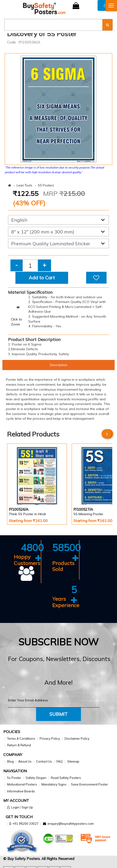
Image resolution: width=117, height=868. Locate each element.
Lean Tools (24, 185)
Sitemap (73, 761)
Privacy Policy (50, 738)
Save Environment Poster (89, 784)
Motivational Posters (22, 784)
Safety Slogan (36, 778)
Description (59, 365)
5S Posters (46, 185)
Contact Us (44, 761)
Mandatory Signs (54, 784)
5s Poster (14, 778)
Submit (58, 714)
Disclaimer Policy (77, 738)
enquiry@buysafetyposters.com (71, 824)
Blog (10, 761)
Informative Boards (21, 791)
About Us (25, 761)
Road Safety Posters (66, 778)
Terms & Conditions (21, 738)
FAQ (60, 761)
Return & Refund (19, 745)
